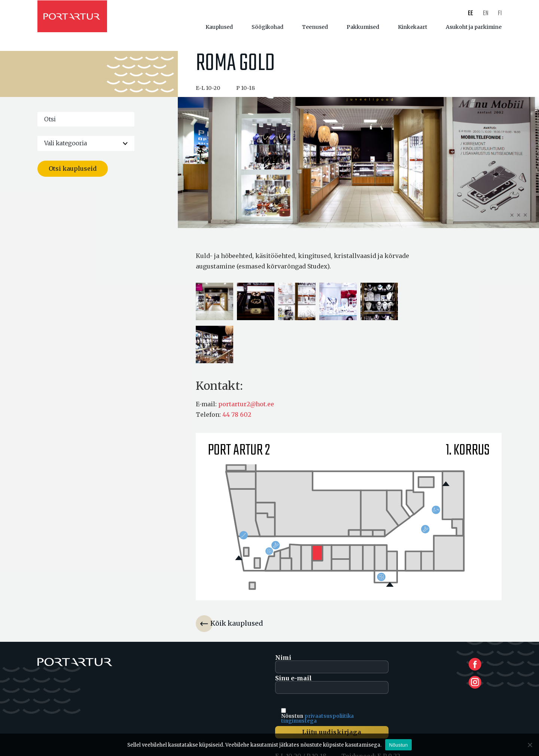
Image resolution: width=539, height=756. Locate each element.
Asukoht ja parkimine (474, 27)
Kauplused (219, 27)
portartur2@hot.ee (246, 409)
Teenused (315, 27)
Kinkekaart (412, 27)
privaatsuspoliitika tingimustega (317, 723)
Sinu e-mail (332, 689)
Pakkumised (363, 27)
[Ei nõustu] (530, 745)
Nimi (332, 668)
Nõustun (398, 745)
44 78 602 (237, 419)
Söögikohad (267, 27)
